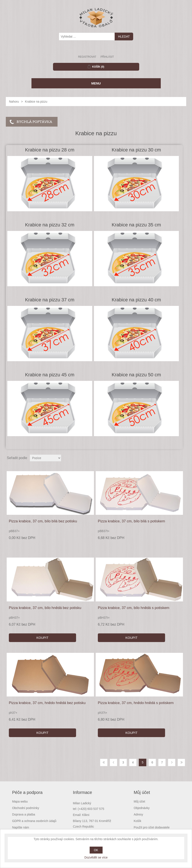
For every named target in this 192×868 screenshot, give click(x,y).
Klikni (86, 815)
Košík (137, 821)
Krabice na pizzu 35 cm (136, 225)
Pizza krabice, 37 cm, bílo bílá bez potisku (43, 521)
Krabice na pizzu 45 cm (50, 375)
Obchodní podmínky (26, 808)
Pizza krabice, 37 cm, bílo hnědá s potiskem (134, 608)
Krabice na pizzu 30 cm (136, 150)
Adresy (138, 814)
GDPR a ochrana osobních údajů (34, 821)
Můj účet (139, 801)
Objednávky (142, 808)
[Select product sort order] (45, 458)
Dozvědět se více (96, 857)
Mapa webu (20, 801)
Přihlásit (107, 57)
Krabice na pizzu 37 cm (50, 300)
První (104, 762)
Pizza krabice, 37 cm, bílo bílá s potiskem (131, 521)
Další (172, 762)
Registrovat (87, 57)
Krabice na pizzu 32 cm (50, 225)
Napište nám (21, 827)
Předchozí (113, 762)
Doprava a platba (24, 814)
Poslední (181, 762)
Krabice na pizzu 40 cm (136, 300)
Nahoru (14, 102)
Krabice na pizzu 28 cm (50, 150)
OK (96, 850)
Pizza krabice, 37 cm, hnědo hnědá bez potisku (47, 703)
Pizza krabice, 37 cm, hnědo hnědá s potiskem (136, 703)
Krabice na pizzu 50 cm (136, 375)
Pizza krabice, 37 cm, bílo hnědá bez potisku (45, 608)
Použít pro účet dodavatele (152, 827)
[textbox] (87, 37)
